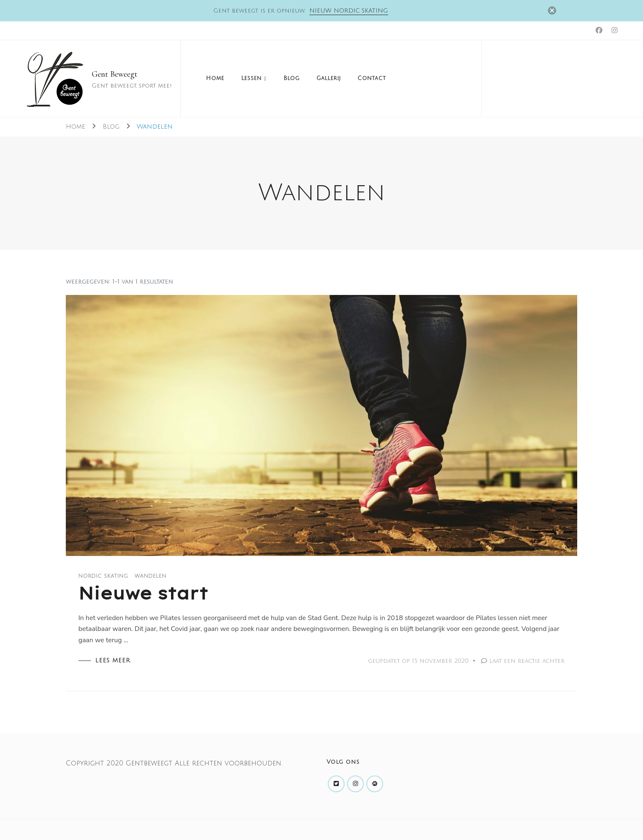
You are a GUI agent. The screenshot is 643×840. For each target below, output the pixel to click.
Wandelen (150, 576)
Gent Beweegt (115, 74)
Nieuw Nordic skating (349, 11)
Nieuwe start (143, 593)
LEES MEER (113, 661)
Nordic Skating (103, 576)
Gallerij (329, 78)
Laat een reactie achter (527, 661)
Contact (372, 78)
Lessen (251, 78)
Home (215, 78)
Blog (292, 78)
